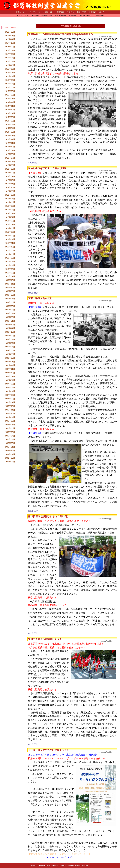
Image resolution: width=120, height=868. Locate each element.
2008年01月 (10, 362)
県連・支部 (81, 12)
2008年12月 (10, 325)
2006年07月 (10, 425)
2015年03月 (10, 91)
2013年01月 (10, 176)
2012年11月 (10, 184)
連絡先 (102, 12)
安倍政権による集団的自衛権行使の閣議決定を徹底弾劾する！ (62, 34)
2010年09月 (10, 251)
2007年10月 (10, 373)
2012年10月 (10, 187)
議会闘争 (100, 16)
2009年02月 (10, 317)
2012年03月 (10, 213)
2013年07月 (10, 158)
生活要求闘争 (61, 16)
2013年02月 (10, 173)
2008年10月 (10, 332)
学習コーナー (21, 12)
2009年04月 (10, 310)
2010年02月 (10, 273)
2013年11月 (10, 143)
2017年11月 (10, 39)
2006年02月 (10, 443)
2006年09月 (10, 417)
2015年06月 (10, 80)
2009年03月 (10, 313)
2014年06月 (10, 121)
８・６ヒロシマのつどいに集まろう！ (48, 750)
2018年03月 (10, 32)
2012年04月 (10, 210)
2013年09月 (10, 150)
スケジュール (35, 12)
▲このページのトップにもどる (60, 857)
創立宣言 (60, 12)
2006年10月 (10, 414)
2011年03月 (10, 236)
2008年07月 (10, 343)
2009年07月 (10, 299)
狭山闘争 (35, 16)
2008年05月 (10, 350)
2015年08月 (10, 73)
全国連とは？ (48, 12)
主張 (27, 16)
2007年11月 (10, 369)
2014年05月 (10, 125)
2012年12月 (10, 180)
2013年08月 (10, 154)
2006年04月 (10, 436)
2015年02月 (10, 95)
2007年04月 (10, 391)
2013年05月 (10, 165)
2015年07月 (10, 76)
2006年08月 (10, 421)
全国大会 (70, 12)
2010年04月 (10, 265)
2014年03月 (10, 132)
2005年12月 (10, 451)
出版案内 (92, 12)
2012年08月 (10, 195)
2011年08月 (10, 221)
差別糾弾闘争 (47, 16)
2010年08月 (10, 254)
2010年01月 (10, 276)
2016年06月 (10, 58)
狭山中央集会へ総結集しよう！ (45, 639)
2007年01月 (10, 402)
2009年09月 (10, 291)
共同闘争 (72, 16)
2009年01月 (10, 321)
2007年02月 (10, 399)
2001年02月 (10, 458)
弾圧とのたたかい (86, 16)
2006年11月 (10, 410)
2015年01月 (10, 99)
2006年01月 (10, 447)
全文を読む (33, 162)
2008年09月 (10, 336)
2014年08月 (10, 117)
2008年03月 (10, 354)
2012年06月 (10, 202)
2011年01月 (10, 243)
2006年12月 (10, 406)
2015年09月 (10, 69)
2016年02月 (10, 61)
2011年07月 (10, 225)
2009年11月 (10, 284)
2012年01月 (10, 217)
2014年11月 (10, 106)
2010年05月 (10, 262)
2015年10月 (10, 65)
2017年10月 (10, 43)
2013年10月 (10, 147)
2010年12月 (10, 247)
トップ (19, 16)
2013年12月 (10, 139)
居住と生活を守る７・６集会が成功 (47, 168)
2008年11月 (10, 328)
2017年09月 (10, 47)
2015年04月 (10, 87)
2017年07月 (10, 54)
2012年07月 (10, 199)
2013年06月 (10, 162)
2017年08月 (10, 50)
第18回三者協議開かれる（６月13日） (49, 516)
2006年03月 (10, 439)
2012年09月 (10, 191)
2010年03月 (10, 269)
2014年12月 (10, 102)
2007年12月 (10, 365)
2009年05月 (10, 306)
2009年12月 (10, 280)
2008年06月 (10, 347)
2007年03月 (10, 395)
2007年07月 (10, 380)
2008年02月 (10, 358)
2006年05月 (10, 432)
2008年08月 (10, 339)
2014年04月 (10, 128)
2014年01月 (10, 136)
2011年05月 (10, 232)
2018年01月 (10, 36)
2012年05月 (10, 206)
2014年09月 (10, 113)
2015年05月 (10, 84)
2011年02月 (10, 239)
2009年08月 (10, 295)
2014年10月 (10, 110)
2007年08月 (10, 376)
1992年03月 (10, 462)
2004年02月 (10, 454)
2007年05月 (10, 388)
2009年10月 (10, 288)
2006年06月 (10, 428)
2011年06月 (10, 228)
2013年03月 (10, 169)
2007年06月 (10, 384)
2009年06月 (10, 302)
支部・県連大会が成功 (40, 298)
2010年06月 (10, 258)
